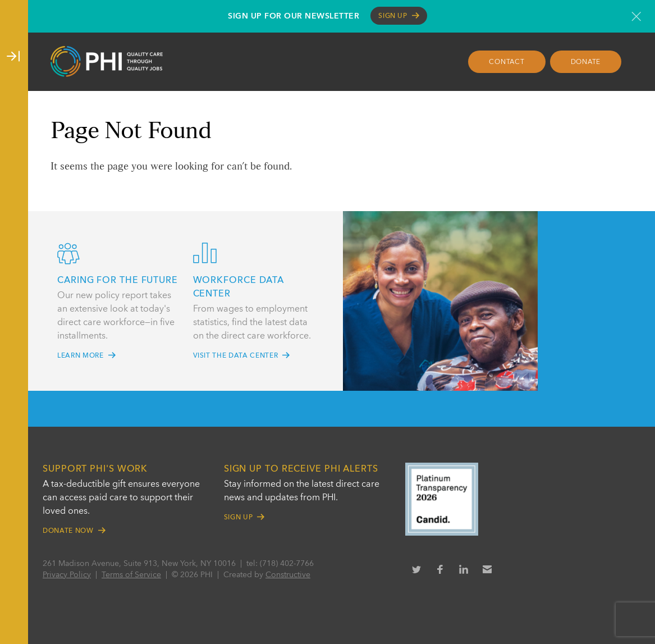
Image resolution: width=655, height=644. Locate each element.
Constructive (288, 575)
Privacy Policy (67, 575)
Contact (507, 62)
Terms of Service (131, 575)
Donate (586, 62)
